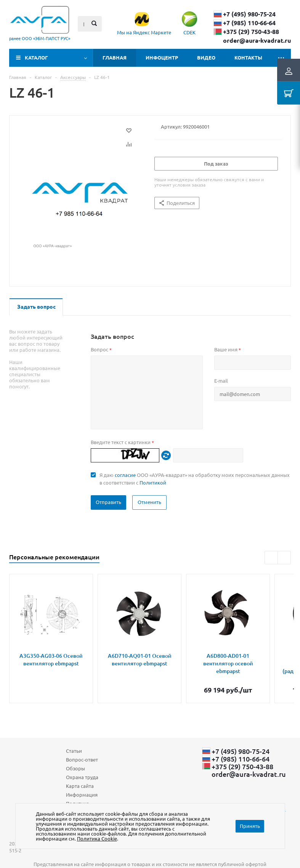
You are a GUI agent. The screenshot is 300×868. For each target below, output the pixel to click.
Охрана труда (82, 777)
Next (284, 558)
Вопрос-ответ (82, 759)
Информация (82, 795)
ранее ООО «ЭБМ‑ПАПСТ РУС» (40, 38)
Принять (250, 826)
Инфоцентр (162, 57)
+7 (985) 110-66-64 (249, 23)
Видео (206, 57)
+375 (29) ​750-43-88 (251, 32)
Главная (115, 57)
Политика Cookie (97, 838)
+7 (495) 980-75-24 (249, 14)
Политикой (153, 482)
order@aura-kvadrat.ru (257, 40)
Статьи (74, 751)
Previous (271, 558)
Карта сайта (80, 786)
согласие (125, 475)
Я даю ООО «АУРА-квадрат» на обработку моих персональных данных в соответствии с (195, 479)
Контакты (248, 57)
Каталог (36, 57)
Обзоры (75, 768)
